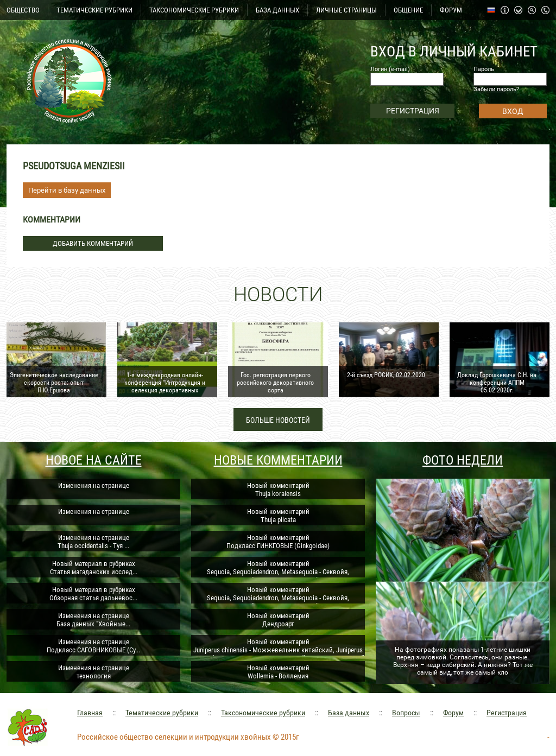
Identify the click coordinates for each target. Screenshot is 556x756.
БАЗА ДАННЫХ (277, 10)
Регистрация (507, 713)
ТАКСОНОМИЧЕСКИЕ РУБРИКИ (194, 10)
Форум (453, 713)
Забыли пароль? (496, 89)
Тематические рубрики (162, 713)
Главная (90, 713)
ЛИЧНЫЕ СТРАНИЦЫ (346, 10)
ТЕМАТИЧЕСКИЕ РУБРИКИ (94, 10)
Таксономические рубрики (263, 713)
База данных (349, 713)
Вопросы (406, 713)
